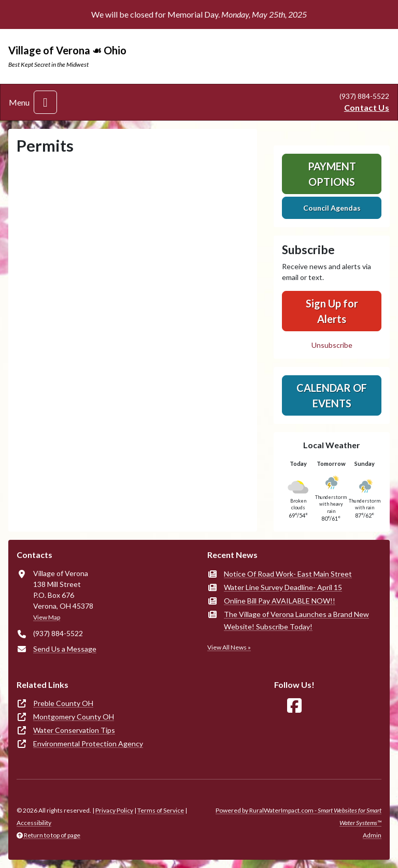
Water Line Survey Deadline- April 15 (283, 587)
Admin (372, 835)
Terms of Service (161, 810)
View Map (47, 617)
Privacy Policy (114, 810)
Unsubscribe (332, 345)
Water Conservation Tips (74, 730)
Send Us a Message (65, 649)
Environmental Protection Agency (88, 744)
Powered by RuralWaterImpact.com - (298, 816)
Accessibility (34, 823)
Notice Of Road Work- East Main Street (288, 574)
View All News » (229, 647)
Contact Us (367, 107)
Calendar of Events (332, 395)
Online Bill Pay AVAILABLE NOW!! (280, 601)
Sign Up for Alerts (332, 311)
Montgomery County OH (74, 717)
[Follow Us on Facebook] (294, 706)
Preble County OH (63, 703)
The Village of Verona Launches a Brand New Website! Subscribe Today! (296, 620)
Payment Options (332, 174)
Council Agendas (332, 208)
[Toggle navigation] (45, 102)
